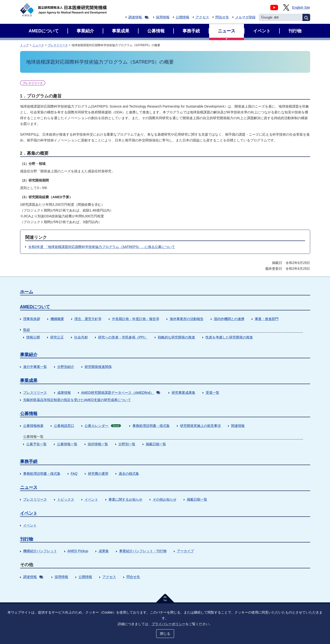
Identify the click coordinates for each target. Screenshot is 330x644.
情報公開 (33, 337)
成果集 (104, 551)
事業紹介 (29, 355)
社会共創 (81, 337)
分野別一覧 (127, 444)
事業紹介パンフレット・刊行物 (143, 551)
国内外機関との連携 (229, 319)
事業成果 (29, 381)
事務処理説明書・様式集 (151, 426)
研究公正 (57, 337)
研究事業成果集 (183, 393)
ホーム (27, 292)
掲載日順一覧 (156, 444)
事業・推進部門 (267, 319)
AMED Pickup (78, 551)
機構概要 (57, 319)
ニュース (38, 45)
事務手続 (29, 461)
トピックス (66, 499)
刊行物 (27, 539)
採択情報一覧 (98, 444)
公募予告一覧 (37, 444)
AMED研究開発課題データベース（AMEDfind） (121, 393)
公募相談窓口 (64, 426)
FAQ (74, 474)
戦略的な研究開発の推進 (176, 337)
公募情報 (29, 414)
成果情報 (64, 393)
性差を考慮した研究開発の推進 (229, 337)
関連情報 (238, 426)
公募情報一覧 (67, 444)
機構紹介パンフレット (40, 551)
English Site (301, 7)
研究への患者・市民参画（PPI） (123, 337)
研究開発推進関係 (98, 367)
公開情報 (183, 17)
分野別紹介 (66, 367)
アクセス (202, 17)
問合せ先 (222, 17)
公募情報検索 (33, 426)
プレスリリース (58, 45)
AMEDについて (35, 307)
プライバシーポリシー (169, 624)
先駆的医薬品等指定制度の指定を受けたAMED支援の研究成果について (77, 400)
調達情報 (138, 17)
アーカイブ (185, 551)
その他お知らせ (165, 499)
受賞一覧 (213, 393)
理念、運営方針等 (88, 319)
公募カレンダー (103, 426)
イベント (91, 499)
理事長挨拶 (32, 319)
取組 (27, 330)
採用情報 (163, 17)
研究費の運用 (98, 474)
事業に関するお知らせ (125, 499)
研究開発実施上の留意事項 (200, 426)
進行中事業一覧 (35, 367)
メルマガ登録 (245, 17)
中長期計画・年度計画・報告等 (136, 319)
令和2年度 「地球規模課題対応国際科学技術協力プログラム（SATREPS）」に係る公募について (102, 247)
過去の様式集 (129, 474)
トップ (24, 45)
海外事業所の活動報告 (187, 319)
